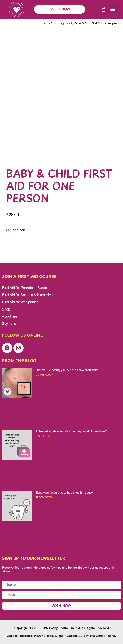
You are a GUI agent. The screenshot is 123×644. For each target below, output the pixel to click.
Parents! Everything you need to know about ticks (67, 370)
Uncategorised (62, 23)
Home (46, 23)
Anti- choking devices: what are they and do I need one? (72, 431)
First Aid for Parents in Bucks (24, 288)
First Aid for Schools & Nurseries (27, 295)
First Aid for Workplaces (20, 302)
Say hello (9, 324)
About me (10, 317)
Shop (6, 309)
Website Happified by (36, 636)
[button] (113, 9)
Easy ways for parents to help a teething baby (64, 493)
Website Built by (92, 636)
